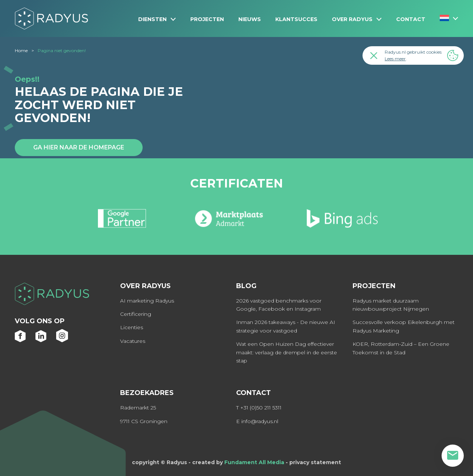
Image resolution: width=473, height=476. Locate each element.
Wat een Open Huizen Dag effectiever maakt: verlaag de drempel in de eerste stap (287, 352)
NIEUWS (250, 19)
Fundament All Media (254, 462)
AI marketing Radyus (147, 301)
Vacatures (133, 341)
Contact (411, 19)
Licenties (132, 327)
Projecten (207, 19)
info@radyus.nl (260, 421)
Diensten (152, 19)
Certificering (136, 314)
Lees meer (395, 59)
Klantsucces (296, 19)
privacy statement (315, 462)
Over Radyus (352, 19)
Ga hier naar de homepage (79, 147)
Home (21, 50)
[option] (122, 222)
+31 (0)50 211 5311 (261, 408)
